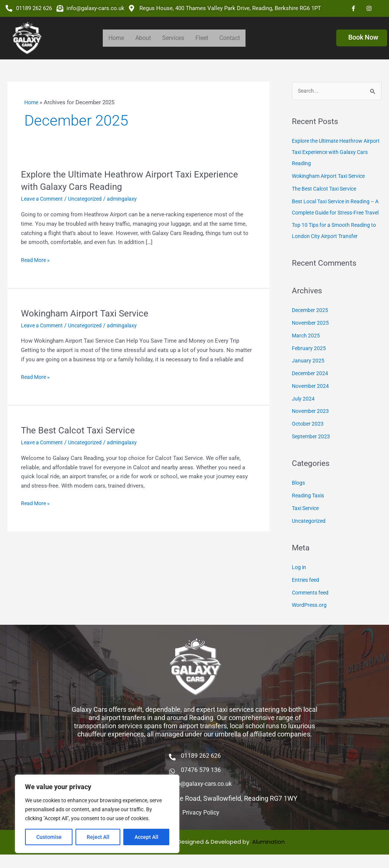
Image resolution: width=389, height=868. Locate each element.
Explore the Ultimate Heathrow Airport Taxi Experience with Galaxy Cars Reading (336, 153)
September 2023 (312, 448)
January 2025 (308, 373)
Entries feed (307, 591)
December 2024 (311, 385)
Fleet (202, 38)
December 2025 (311, 322)
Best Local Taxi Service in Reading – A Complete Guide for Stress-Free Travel (336, 213)
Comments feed (312, 604)
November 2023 (311, 423)
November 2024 (311, 398)
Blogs (299, 495)
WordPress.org (310, 617)
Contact (230, 38)
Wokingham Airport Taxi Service (90, 313)
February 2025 (309, 360)
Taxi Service (307, 520)
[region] (97, 814)
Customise (49, 837)
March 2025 (306, 347)
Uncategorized (89, 199)
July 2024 (304, 410)
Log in (300, 579)
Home (116, 38)
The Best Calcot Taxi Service (82, 430)
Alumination (269, 855)
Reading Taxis (309, 507)
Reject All (98, 837)
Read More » (36, 260)
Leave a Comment (44, 199)
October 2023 (308, 436)
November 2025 (311, 335)
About (143, 38)
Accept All (146, 837)
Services (173, 38)
